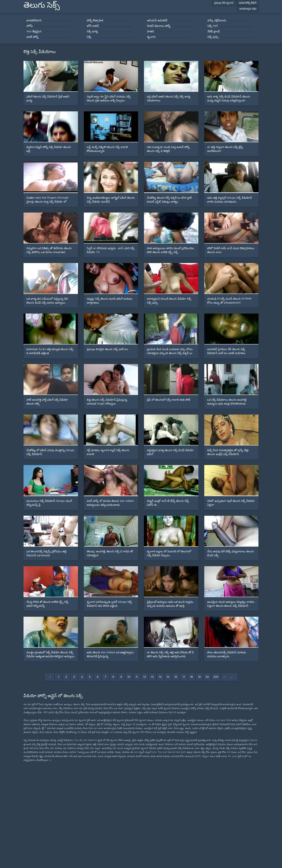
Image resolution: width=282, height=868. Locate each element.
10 (129, 677)
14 (160, 677)
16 (176, 677)
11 (137, 677)
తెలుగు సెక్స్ (42, 5)
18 (192, 677)
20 (207, 677)
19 (199, 677)
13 (152, 677)
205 (216, 677)
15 (168, 677)
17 (184, 677)
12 (145, 677)
